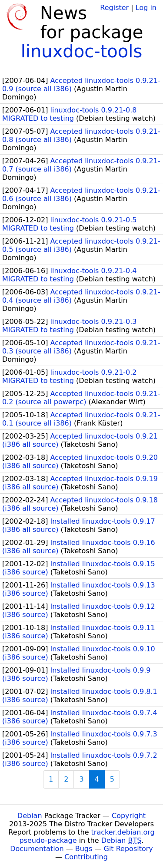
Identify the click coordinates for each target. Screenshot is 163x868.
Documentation (37, 849)
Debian (30, 816)
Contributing (86, 857)
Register (114, 8)
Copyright (129, 816)
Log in (146, 8)
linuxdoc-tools (81, 51)
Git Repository (128, 849)
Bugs (84, 849)
